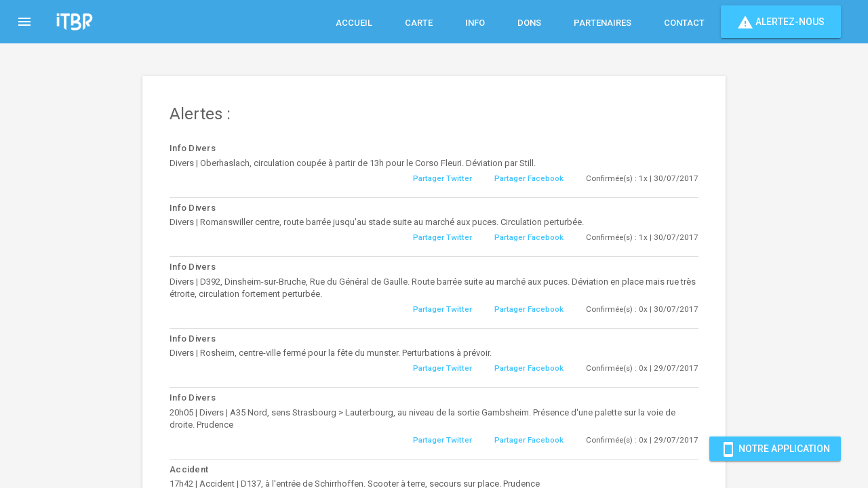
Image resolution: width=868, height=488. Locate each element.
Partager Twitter (442, 178)
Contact (684, 23)
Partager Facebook (529, 178)
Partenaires (603, 23)
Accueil (354, 23)
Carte (419, 23)
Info (475, 23)
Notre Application (775, 449)
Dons (529, 23)
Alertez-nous (781, 22)
